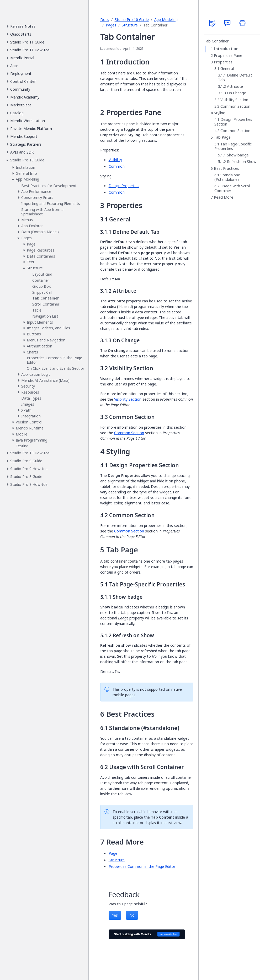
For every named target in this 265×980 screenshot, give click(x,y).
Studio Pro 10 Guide (132, 20)
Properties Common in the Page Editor (142, 866)
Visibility (115, 160)
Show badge (238, 155)
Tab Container (216, 41)
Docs (105, 20)
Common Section (129, 433)
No (132, 915)
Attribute (235, 86)
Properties (223, 62)
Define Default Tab (235, 77)
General (227, 69)
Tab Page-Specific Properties (233, 146)
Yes (115, 915)
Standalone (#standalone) (227, 177)
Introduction (226, 49)
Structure (130, 25)
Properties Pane (228, 56)
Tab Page (222, 137)
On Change (237, 93)
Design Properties (124, 186)
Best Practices (226, 168)
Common (117, 166)
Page (113, 853)
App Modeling (166, 20)
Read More (224, 197)
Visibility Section (128, 399)
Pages (111, 25)
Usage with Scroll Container (232, 188)
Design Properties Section (233, 122)
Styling (220, 113)
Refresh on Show (242, 162)
